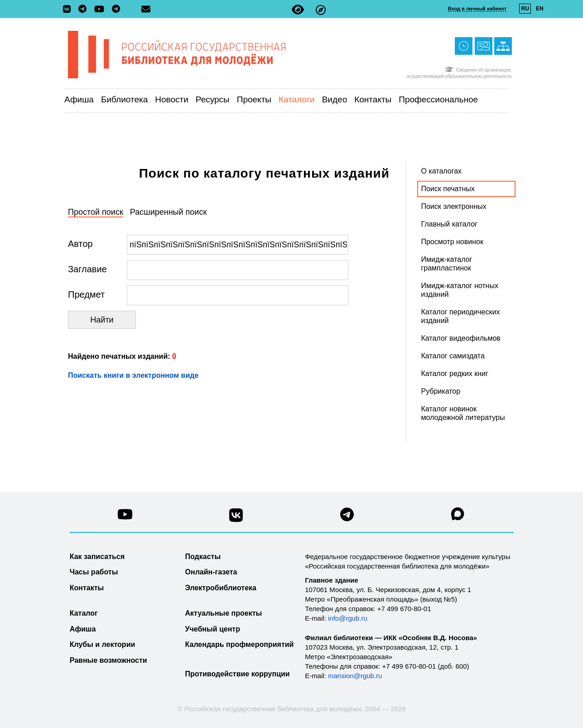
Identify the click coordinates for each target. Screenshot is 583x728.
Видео (335, 99)
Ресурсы (213, 99)
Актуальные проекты (224, 613)
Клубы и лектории (103, 644)
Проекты (254, 99)
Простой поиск (96, 212)
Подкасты (203, 557)
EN (540, 9)
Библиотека (124, 99)
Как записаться (97, 557)
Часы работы (94, 572)
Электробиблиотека (221, 588)
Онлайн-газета (211, 572)
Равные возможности (108, 660)
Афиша (79, 99)
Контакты (373, 99)
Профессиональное (438, 99)
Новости (172, 99)
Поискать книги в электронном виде (133, 375)
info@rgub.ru (348, 618)
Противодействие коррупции (238, 674)
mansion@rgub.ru (355, 676)
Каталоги (297, 99)
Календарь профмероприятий (240, 644)
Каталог (84, 613)
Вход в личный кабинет (477, 9)
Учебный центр (213, 629)
